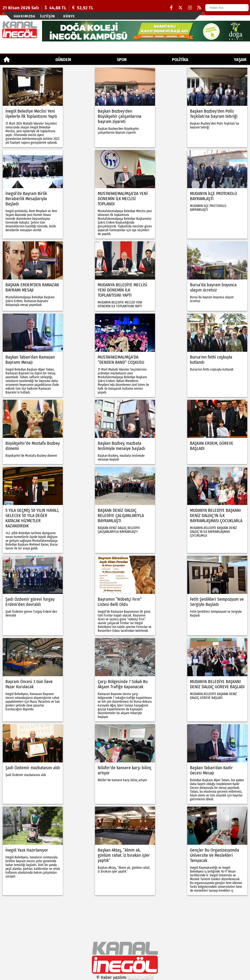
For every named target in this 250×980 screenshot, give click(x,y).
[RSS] (199, 8)
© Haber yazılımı (125, 977)
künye (69, 16)
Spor (122, 60)
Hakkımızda (24, 16)
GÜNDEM (63, 60)
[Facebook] (171, 8)
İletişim (47, 16)
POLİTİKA (180, 60)
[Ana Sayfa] (7, 60)
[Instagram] (190, 8)
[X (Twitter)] (180, 8)
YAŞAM (240, 60)
